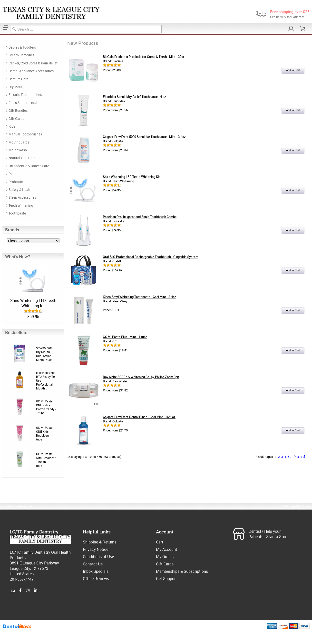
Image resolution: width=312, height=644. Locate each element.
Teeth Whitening (21, 205)
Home (1, 35)
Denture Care (18, 79)
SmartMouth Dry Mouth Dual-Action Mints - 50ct (44, 354)
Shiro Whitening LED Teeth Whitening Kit (33, 303)
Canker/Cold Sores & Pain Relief (33, 63)
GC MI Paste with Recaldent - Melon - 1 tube (46, 460)
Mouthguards (19, 142)
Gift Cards (16, 118)
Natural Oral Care (22, 158)
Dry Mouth (16, 87)
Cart (160, 542)
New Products (2, 35)
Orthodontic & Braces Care (29, 166)
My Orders (165, 557)
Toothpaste (17, 213)
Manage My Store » (298, 506)
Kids (12, 126)
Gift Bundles (18, 110)
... (291, 457)
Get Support (166, 579)
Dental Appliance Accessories (31, 71)
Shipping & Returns (100, 542)
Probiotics (16, 182)
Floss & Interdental (23, 103)
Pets (12, 174)
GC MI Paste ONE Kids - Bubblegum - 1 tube (46, 433)
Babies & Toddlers (22, 47)
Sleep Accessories (22, 197)
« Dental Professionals (17, 506)
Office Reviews (96, 579)
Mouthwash (18, 150)
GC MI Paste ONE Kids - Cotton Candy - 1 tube (46, 407)
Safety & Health (20, 189)
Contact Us (93, 564)
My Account (167, 549)
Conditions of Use (98, 557)
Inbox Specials (96, 571)
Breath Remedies (21, 55)
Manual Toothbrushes (25, 134)
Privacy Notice (96, 549)
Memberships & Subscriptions (182, 571)
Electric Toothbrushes (25, 95)
